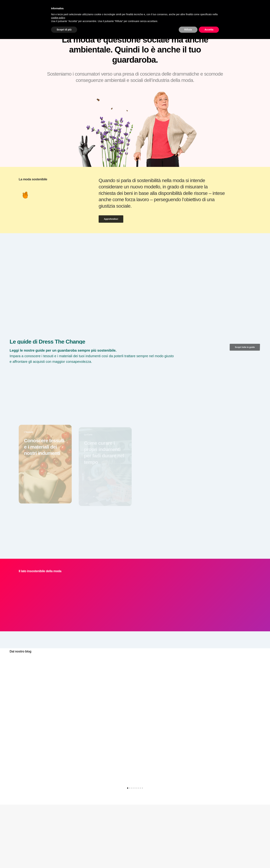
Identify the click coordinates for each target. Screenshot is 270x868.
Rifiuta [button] (188, 30)
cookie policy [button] (58, 18)
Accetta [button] (209, 30)
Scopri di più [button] (64, 30)
